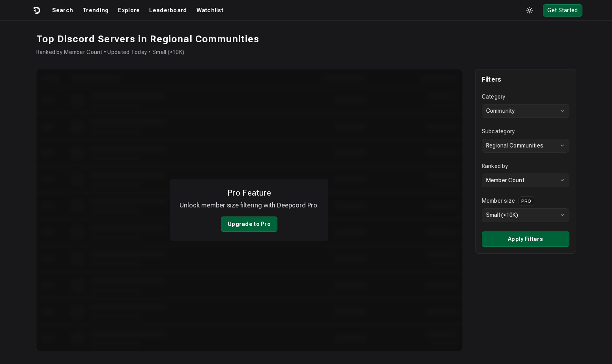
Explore (129, 10)
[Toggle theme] (530, 10)
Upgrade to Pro (249, 219)
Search (63, 10)
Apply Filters (525, 239)
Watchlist (210, 10)
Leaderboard (168, 10)
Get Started (562, 10)
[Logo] (36, 10)
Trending (95, 10)
